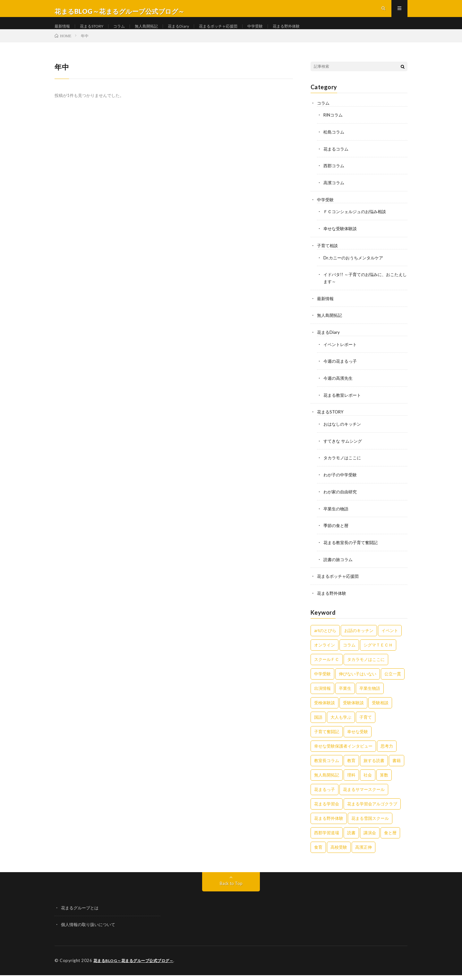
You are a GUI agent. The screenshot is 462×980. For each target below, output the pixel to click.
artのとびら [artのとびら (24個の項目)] (325, 636)
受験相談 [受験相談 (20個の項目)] (380, 708)
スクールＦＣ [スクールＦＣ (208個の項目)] (327, 665)
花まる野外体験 (313, 32)
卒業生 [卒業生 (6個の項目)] (345, 694)
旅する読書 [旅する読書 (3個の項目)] (374, 766)
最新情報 (64, 32)
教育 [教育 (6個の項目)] (351, 766)
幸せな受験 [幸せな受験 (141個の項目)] (358, 737)
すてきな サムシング (344, 449)
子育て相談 (328, 256)
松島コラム (335, 144)
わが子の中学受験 (341, 482)
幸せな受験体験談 (341, 239)
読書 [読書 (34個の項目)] (351, 838)
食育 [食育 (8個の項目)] (318, 853)
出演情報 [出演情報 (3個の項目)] (322, 694)
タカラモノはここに (344, 465)
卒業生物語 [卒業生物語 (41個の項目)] (370, 694)
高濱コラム (335, 194)
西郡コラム (335, 177)
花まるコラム (337, 161)
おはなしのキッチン (344, 432)
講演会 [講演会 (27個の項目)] (370, 838)
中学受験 (279, 32)
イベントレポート (341, 353)
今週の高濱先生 (339, 387)
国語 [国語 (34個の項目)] (318, 723)
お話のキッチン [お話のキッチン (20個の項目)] (359, 636)
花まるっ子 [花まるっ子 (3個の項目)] (325, 795)
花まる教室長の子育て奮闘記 (353, 549)
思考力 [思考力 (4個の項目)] (387, 751)
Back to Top (231, 889)
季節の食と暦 (337, 532)
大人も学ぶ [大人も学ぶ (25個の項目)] (341, 723)
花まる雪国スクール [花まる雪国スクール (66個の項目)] (370, 824)
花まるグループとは (81, 913)
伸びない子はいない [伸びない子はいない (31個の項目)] (358, 679)
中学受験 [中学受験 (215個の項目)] (322, 679)
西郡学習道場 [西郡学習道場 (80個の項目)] (327, 838)
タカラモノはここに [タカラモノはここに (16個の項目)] (366, 665)
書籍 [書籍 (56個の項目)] (397, 766)
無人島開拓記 (158, 32)
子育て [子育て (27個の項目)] (366, 723)
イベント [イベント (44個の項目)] (390, 636)
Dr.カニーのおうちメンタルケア (355, 268)
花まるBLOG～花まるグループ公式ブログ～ (136, 966)
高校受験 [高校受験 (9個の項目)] (339, 853)
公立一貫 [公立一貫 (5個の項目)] (393, 679)
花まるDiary (193, 32)
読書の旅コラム (339, 565)
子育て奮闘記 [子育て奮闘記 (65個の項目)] (327, 737)
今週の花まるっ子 (341, 370)
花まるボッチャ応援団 (237, 32)
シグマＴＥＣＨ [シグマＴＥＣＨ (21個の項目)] (378, 650)
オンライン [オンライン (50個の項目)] (325, 650)
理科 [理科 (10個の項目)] (351, 780)
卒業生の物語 (337, 515)
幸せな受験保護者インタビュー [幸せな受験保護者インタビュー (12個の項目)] (343, 751)
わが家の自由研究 (341, 499)
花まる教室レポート (344, 403)
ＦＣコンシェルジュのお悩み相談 (357, 223)
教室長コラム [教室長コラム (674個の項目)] (327, 766)
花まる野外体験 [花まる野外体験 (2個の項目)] (329, 824)
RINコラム (334, 127)
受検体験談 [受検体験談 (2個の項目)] (325, 708)
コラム (128, 32)
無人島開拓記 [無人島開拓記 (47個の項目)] (327, 780)
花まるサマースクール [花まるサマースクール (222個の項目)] (364, 795)
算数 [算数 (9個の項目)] (384, 780)
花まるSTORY (97, 32)
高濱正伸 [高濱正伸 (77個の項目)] (364, 853)
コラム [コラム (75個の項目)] (349, 650)
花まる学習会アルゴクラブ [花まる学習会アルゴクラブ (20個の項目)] (372, 809)
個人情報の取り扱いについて (90, 930)
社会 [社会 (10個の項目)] (368, 780)
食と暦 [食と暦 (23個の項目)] (390, 838)
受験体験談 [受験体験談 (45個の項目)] (353, 708)
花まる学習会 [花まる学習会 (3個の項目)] (327, 809)
